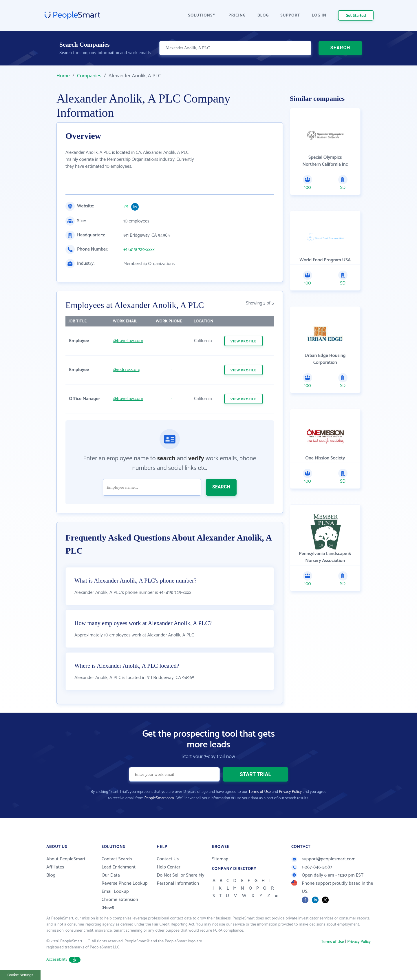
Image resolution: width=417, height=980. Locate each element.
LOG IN (319, 15)
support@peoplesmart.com (323, 859)
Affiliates (55, 867)
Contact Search (117, 859)
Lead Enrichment (119, 867)
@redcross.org (127, 370)
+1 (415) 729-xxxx (139, 250)
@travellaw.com (128, 341)
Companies (89, 76)
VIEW (244, 341)
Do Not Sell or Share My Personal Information (181, 879)
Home (63, 76)
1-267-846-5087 (312, 867)
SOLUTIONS (202, 15)
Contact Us (168, 859)
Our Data (111, 875)
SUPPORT (290, 15)
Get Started (356, 16)
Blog (51, 875)
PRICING (237, 15)
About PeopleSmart (66, 859)
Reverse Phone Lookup (125, 883)
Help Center (169, 867)
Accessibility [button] (63, 960)
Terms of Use (260, 792)
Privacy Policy (290, 792)
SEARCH (340, 48)
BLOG (263, 15)
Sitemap (220, 859)
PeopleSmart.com (159, 798)
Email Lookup (115, 892)
